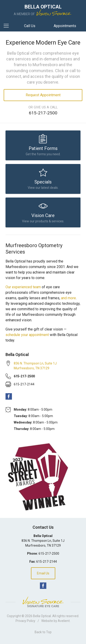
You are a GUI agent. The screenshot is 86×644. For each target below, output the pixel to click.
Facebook (9, 396)
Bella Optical (42, 616)
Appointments (65, 26)
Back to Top (43, 632)
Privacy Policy (25, 621)
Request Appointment (43, 95)
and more (68, 298)
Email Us (43, 573)
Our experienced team (23, 287)
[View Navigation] (8, 26)
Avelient (64, 621)
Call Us (30, 26)
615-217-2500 (43, 113)
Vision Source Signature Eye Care (43, 602)
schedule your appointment (27, 335)
